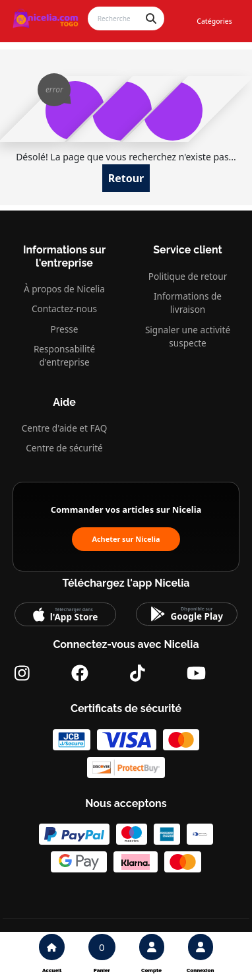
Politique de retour (188, 276)
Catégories (214, 21)
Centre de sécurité (64, 448)
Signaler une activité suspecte (188, 336)
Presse (65, 329)
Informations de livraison (188, 303)
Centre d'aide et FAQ (65, 428)
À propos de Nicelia (64, 289)
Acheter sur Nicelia (126, 539)
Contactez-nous (64, 309)
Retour (126, 178)
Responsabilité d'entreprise (64, 355)
